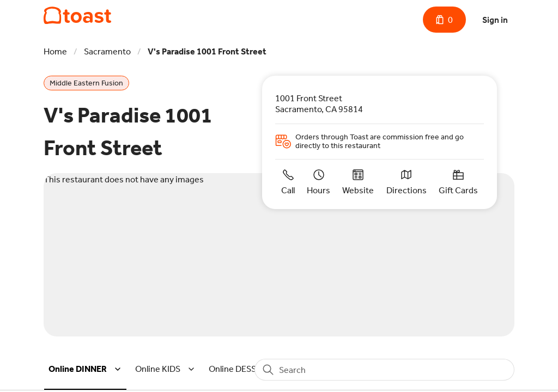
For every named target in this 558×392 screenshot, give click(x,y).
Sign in (495, 20)
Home (55, 51)
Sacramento (107, 51)
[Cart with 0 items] (444, 20)
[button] (86, 369)
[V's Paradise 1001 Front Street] (77, 16)
